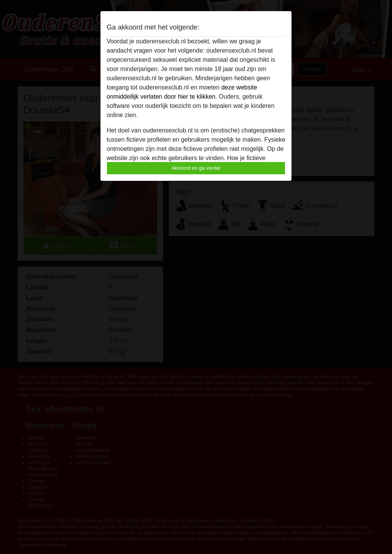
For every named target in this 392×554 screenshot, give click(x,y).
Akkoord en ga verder (196, 168)
